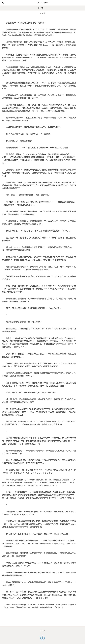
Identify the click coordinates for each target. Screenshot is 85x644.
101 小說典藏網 (43, 5)
